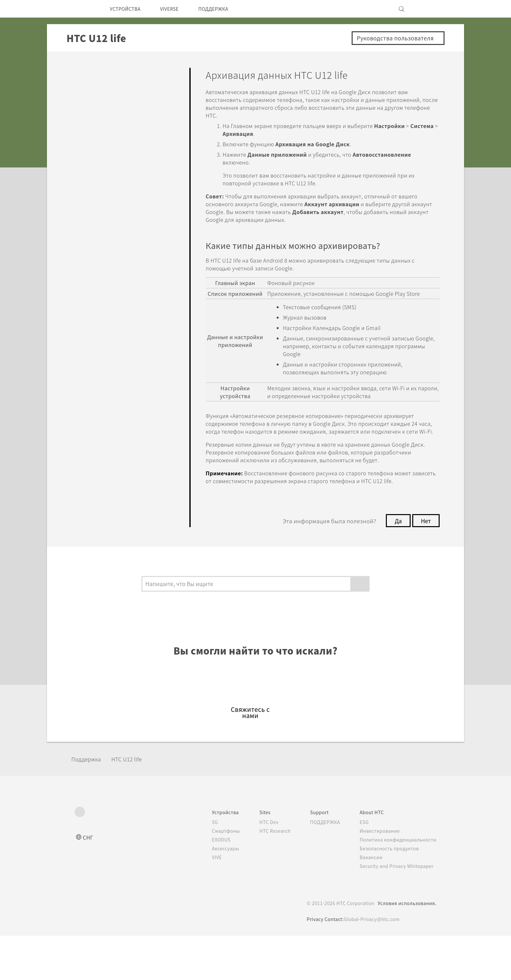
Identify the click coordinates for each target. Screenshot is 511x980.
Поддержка (88, 804)
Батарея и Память (105, 195)
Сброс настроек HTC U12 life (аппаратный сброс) (129, 317)
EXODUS (210, 884)
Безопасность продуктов (388, 893)
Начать (84, 91)
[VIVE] (428, 9)
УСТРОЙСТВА (128, 9)
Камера (85, 129)
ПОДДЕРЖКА (224, 9)
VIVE (205, 901)
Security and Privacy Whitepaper (397, 910)
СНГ (88, 881)
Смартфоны (213, 875)
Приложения (95, 148)
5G (202, 866)
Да (396, 552)
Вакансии (369, 901)
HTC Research (266, 875)
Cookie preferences (109, 970)
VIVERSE (176, 9)
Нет (425, 552)
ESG (362, 866)
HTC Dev (259, 866)
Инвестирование (378, 875)
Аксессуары (214, 893)
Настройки (91, 360)
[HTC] (82, 9)
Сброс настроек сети (124, 295)
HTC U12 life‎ (132, 804)
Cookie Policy (265, 959)
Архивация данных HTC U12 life (129, 273)
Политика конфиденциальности (397, 884)
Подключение (98, 341)
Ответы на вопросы (108, 73)
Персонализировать (109, 110)
